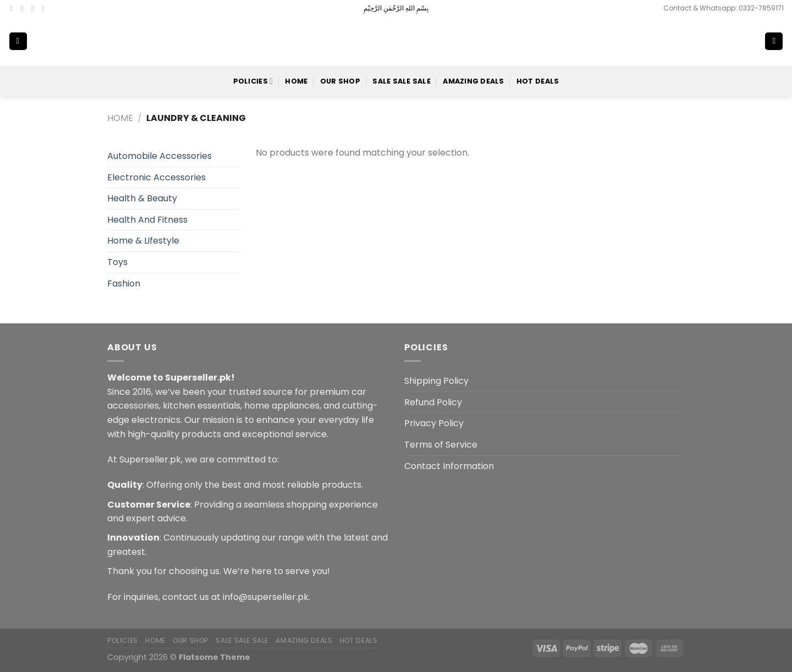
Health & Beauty (142, 198)
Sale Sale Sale (402, 81)
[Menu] (18, 42)
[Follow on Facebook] (14, 8)
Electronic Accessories (156, 177)
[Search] (738, 41)
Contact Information (449, 466)
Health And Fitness (147, 220)
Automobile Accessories (159, 156)
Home (296, 81)
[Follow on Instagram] (24, 8)
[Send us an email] (45, 8)
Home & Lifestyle (143, 241)
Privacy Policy (434, 423)
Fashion (124, 283)
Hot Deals (538, 81)
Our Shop (340, 81)
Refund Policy (433, 402)
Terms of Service (441, 445)
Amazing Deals (473, 81)
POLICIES (253, 81)
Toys (117, 262)
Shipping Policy (436, 381)
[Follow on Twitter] (35, 8)
